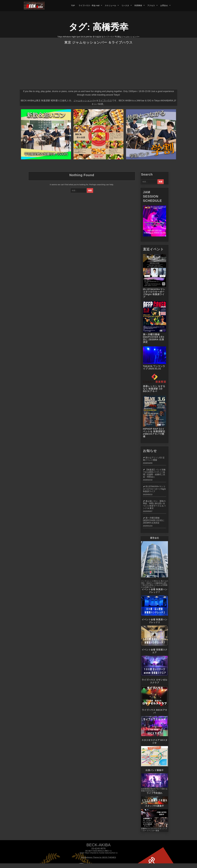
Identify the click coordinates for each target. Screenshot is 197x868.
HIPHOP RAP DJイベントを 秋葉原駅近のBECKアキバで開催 (154, 433)
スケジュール (110, 5)
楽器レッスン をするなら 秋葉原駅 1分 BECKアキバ (154, 389)
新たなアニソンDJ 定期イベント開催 (154, 459)
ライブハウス (105, 101)
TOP (73, 5)
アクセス (151, 5)
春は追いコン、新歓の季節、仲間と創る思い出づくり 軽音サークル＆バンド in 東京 (154, 505)
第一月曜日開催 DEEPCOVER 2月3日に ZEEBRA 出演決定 (154, 338)
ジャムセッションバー (85, 101)
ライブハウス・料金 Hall (89, 5)
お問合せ (164, 5)
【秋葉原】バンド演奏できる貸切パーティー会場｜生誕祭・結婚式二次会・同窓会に (154, 473)
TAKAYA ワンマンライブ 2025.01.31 (154, 368)
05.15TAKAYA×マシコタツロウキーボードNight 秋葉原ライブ (154, 293)
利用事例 (138, 5)
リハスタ (125, 5)
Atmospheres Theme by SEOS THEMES (98, 857)
